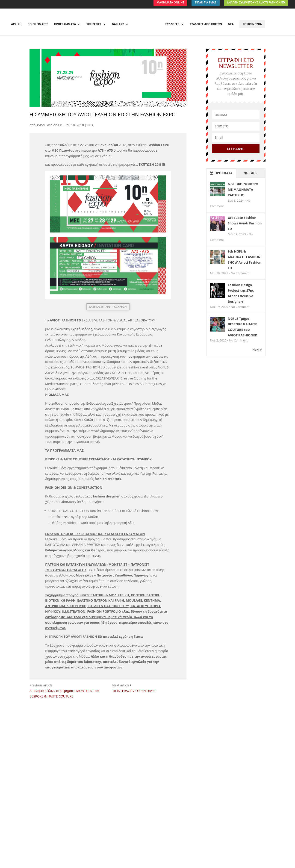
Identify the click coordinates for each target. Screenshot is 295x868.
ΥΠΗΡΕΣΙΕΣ (94, 24)
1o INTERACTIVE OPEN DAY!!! (134, 691)
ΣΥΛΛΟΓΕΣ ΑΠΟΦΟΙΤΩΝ (206, 24)
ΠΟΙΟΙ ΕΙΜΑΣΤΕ (38, 24)
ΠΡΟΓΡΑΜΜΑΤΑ (65, 24)
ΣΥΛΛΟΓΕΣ (172, 24)
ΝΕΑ (231, 24)
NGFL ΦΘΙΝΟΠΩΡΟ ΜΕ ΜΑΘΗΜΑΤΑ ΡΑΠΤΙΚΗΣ (243, 190)
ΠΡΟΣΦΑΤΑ (221, 173)
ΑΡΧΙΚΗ (16, 24)
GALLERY (118, 24)
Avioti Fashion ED (49, 125)
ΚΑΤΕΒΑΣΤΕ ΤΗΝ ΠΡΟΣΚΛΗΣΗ (108, 307)
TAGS (251, 173)
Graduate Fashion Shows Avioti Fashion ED (245, 223)
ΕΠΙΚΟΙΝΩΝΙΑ (252, 24)
